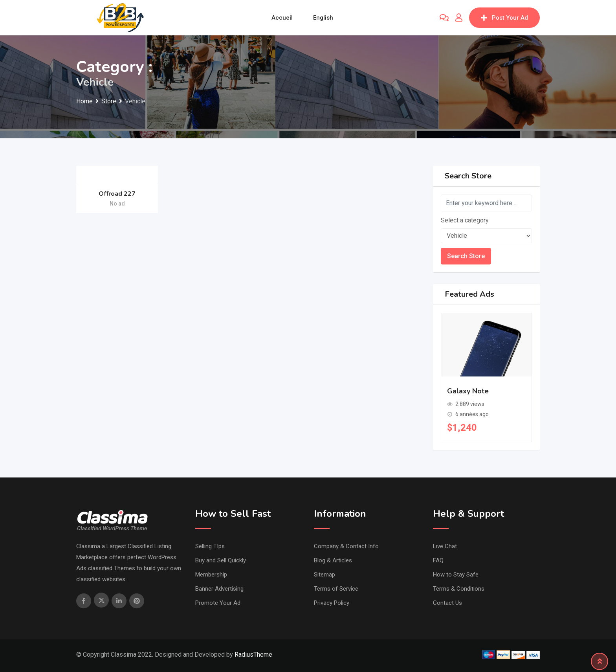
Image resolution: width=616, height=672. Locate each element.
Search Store (466, 256)
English (323, 18)
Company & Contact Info (346, 546)
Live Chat (445, 546)
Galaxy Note (468, 391)
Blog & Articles (333, 560)
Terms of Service (336, 589)
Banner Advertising (219, 589)
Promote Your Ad (218, 603)
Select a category (465, 220)
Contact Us (447, 603)
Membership (211, 575)
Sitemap (324, 575)
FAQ (438, 560)
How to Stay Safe (456, 575)
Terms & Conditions (459, 589)
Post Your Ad (504, 18)
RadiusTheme (253, 655)
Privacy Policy (332, 603)
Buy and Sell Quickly (221, 560)
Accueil (282, 18)
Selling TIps (210, 546)
